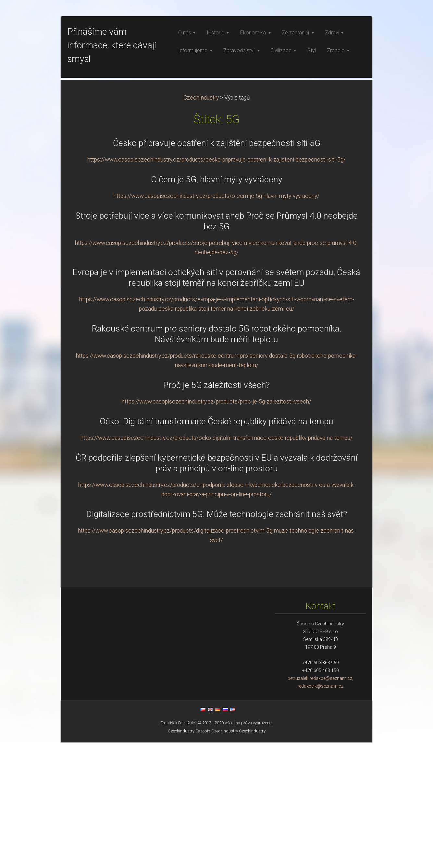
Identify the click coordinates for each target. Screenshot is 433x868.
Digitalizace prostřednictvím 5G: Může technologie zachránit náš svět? (217, 640)
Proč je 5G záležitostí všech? (216, 511)
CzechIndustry (201, 223)
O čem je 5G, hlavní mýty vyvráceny (217, 305)
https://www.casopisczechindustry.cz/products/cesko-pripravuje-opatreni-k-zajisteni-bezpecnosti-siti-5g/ (216, 285)
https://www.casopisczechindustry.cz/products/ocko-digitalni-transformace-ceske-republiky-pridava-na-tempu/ (216, 564)
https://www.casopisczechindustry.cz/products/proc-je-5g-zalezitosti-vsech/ (216, 527)
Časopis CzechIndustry (217, 857)
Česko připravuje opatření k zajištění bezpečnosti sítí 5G (217, 269)
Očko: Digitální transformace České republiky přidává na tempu (216, 547)
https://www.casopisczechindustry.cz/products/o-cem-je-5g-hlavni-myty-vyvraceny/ (216, 322)
